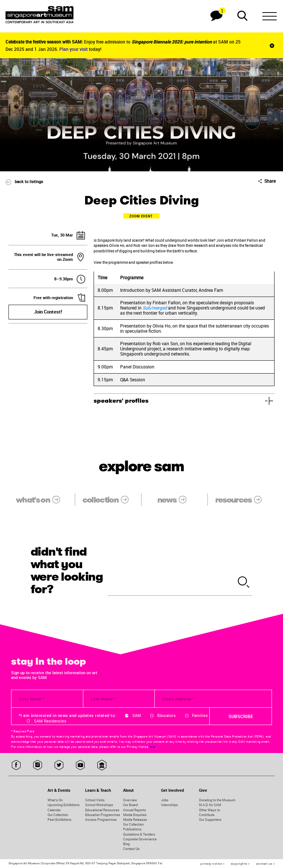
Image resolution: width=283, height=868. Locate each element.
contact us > (265, 864)
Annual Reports (134, 810)
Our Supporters (210, 820)
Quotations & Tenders (139, 834)
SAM (137, 715)
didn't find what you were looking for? (67, 570)
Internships (170, 805)
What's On (55, 800)
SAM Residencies (50, 721)
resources (242, 500)
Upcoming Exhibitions (64, 805)
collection (109, 500)
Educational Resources (102, 810)
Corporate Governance (140, 839)
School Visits (95, 800)
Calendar (54, 810)
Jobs (165, 800)
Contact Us (131, 849)
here (152, 747)
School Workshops (99, 805)
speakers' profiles (121, 401)
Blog (126, 844)
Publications (132, 829)
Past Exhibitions (60, 820)
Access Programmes (101, 820)
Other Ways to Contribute (209, 812)
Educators (167, 715)
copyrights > (240, 864)
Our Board (130, 805)
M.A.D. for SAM (210, 805)
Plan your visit (74, 49)
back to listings (22, 181)
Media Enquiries (135, 815)
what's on (42, 500)
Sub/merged (155, 308)
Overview (130, 800)
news (176, 500)
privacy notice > (212, 864)
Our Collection (58, 815)
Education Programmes (103, 815)
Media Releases (135, 820)
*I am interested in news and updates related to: (67, 715)
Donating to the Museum (217, 800)
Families (200, 715)
